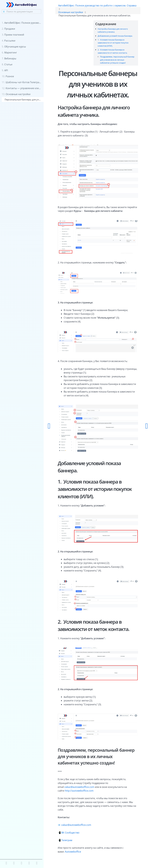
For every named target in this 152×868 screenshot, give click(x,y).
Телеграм (68, 835)
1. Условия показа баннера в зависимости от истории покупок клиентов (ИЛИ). (113, 43)
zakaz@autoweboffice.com (80, 782)
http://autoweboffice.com (80, 786)
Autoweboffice (74, 847)
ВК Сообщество (71, 828)
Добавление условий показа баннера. (115, 36)
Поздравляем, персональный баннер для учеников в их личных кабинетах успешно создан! (117, 60)
